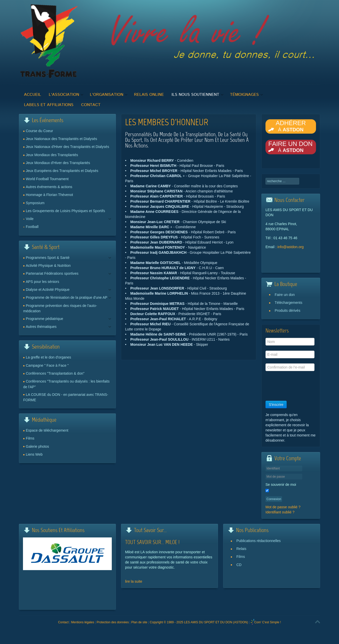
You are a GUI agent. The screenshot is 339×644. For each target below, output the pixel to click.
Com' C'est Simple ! (268, 622)
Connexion (274, 499)
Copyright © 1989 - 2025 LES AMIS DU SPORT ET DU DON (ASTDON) (199, 622)
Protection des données (113, 622)
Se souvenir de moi (281, 485)
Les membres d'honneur (167, 123)
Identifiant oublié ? (280, 512)
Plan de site (139, 622)
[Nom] (290, 342)
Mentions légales (83, 622)
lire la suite (134, 581)
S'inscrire (276, 405)
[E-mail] (290, 354)
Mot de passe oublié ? (283, 507)
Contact (63, 622)
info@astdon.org (291, 247)
